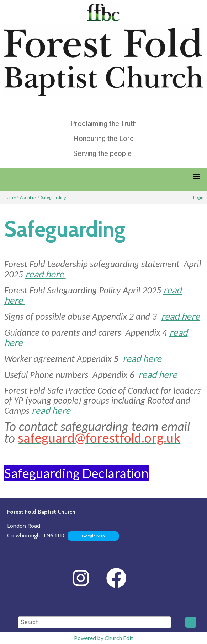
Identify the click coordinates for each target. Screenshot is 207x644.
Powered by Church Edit (103, 638)
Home (10, 197)
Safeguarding (53, 197)
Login (198, 197)
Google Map (93, 536)
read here (46, 274)
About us (28, 197)
